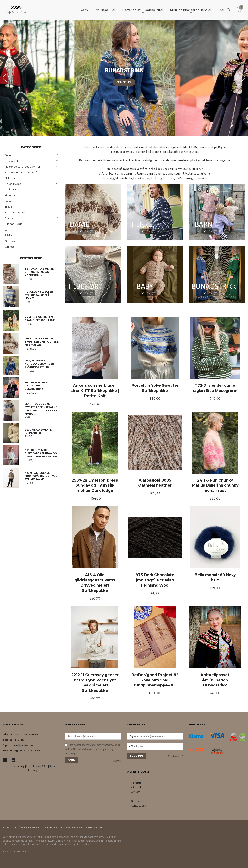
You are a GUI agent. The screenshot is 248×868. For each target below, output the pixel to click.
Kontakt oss (138, 806)
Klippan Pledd (14, 224)
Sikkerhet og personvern (63, 827)
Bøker (9, 201)
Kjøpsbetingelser (28, 827)
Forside (136, 783)
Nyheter (10, 178)
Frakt (7, 827)
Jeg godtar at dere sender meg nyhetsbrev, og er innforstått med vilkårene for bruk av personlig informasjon (92, 749)
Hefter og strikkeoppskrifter (22, 167)
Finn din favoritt (124, 108)
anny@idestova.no (23, 745)
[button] (243, 78)
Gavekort (11, 241)
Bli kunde (137, 787)
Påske (9, 235)
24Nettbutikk (22, 851)
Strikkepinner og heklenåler (23, 172)
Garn (8, 155)
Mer (221, 10)
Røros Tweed (13, 184)
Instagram (137, 796)
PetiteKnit (11, 189)
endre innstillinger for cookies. (74, 844)
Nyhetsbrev (94, 827)
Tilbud (9, 207)
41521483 (19, 740)
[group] (124, 78)
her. (201, 169)
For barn (10, 218)
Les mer (117, 761)
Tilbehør (10, 195)
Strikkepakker (14, 161)
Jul (6, 230)
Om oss (10, 247)
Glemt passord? (175, 756)
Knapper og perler (17, 212)
